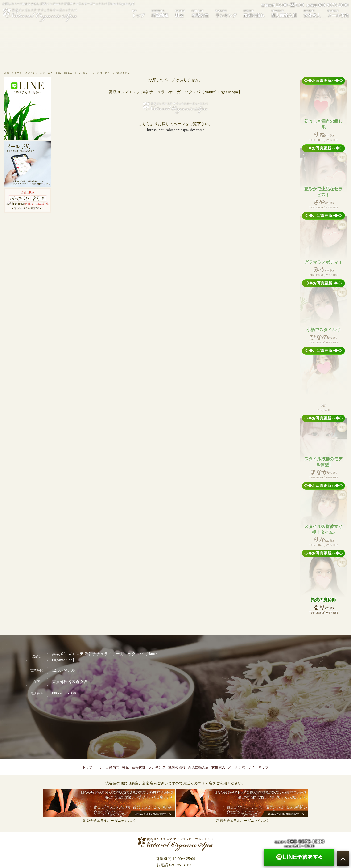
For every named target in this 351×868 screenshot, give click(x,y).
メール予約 (338, 13)
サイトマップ (258, 767)
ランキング (226, 13)
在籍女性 (200, 13)
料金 (180, 13)
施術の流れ (254, 13)
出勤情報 (160, 13)
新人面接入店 (284, 13)
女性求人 (312, 13)
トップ (138, 13)
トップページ (93, 767)
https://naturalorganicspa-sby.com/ (175, 130)
